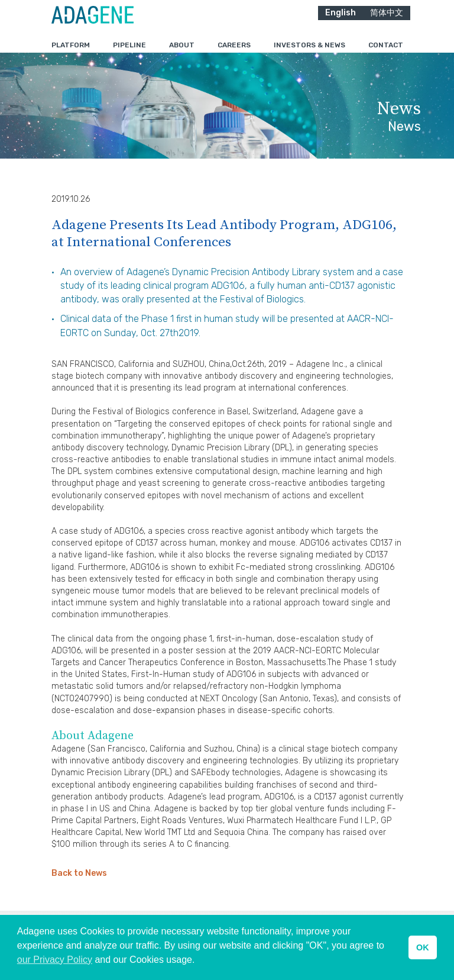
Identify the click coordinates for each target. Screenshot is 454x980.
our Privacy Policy (55, 960)
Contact (386, 53)
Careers (234, 53)
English (340, 20)
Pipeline (129, 53)
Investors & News (309, 53)
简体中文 (387, 20)
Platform (71, 53)
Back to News (79, 897)
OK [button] (423, 947)
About (182, 53)
